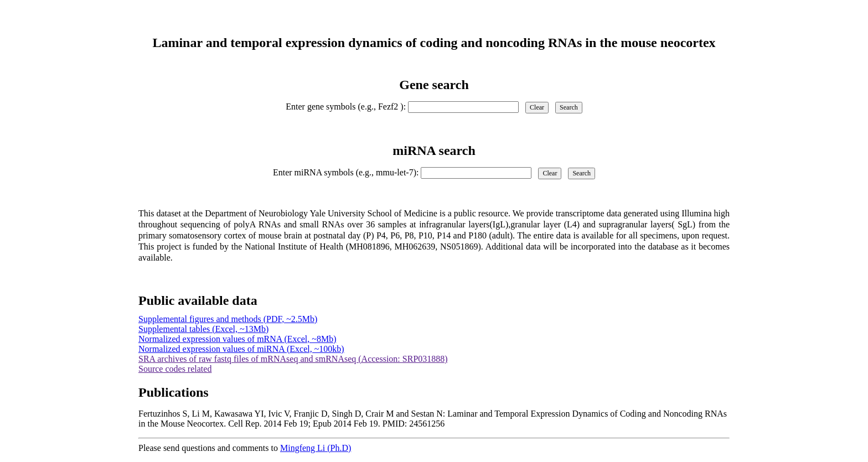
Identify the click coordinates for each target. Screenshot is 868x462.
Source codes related (175, 369)
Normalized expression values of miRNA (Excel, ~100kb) (241, 349)
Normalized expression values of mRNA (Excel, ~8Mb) (237, 339)
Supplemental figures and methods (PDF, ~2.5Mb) (228, 319)
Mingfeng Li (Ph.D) (316, 448)
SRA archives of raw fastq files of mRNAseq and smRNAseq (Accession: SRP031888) (293, 359)
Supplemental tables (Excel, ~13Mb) (203, 329)
